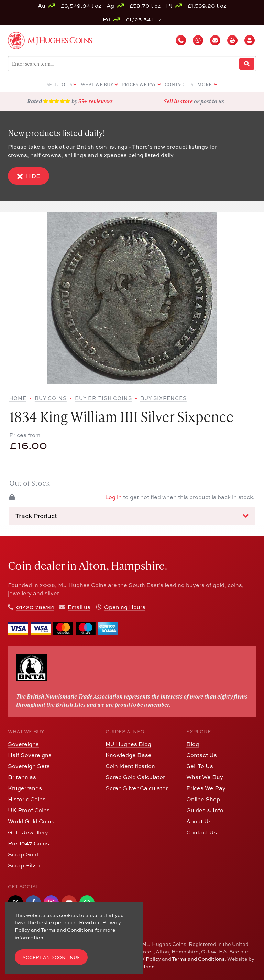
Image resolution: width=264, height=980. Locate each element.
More (207, 85)
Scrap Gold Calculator (135, 777)
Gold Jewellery (28, 832)
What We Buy (205, 777)
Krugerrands (25, 788)
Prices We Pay (206, 788)
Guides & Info (205, 810)
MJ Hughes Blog (128, 744)
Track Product (132, 516)
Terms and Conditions (198, 959)
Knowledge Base (129, 755)
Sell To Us (200, 766)
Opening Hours (125, 607)
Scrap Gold (23, 854)
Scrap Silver (24, 865)
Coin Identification (130, 766)
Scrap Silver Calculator (137, 788)
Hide (29, 176)
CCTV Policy (146, 959)
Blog (193, 744)
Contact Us (202, 755)
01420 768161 (35, 607)
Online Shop (203, 799)
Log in (113, 497)
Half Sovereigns (30, 755)
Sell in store (178, 101)
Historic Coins (27, 799)
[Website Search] (247, 64)
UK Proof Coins (29, 810)
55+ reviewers (96, 101)
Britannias (22, 777)
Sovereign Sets (29, 766)
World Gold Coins (31, 821)
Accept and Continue (51, 957)
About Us (199, 821)
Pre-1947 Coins (29, 843)
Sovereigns (23, 744)
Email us (79, 607)
